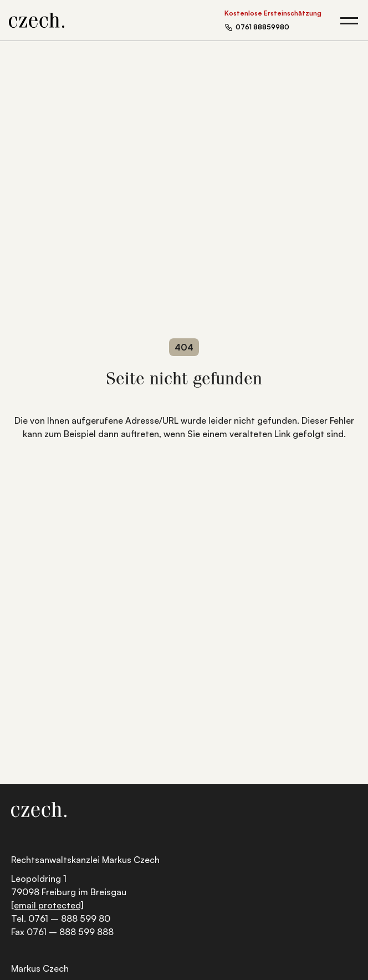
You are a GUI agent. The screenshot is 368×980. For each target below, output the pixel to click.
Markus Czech (40, 968)
